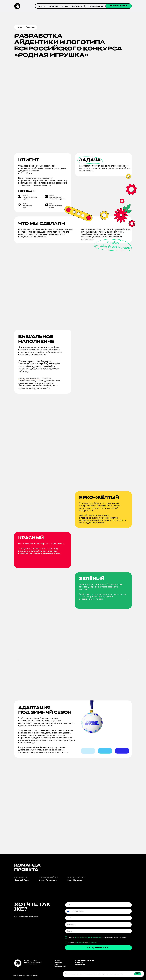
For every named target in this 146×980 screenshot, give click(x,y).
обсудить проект (98, 948)
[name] (98, 905)
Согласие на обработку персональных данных (87, 937)
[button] (119, 6)
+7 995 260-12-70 (31, 964)
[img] (114, 962)
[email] (98, 918)
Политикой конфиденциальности (87, 942)
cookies (120, 974)
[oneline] (98, 925)
